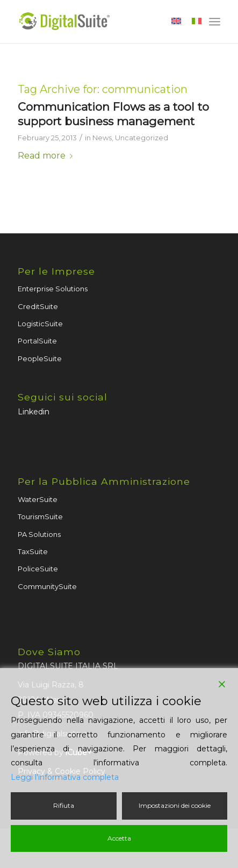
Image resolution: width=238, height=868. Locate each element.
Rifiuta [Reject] (64, 805)
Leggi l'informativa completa (65, 777)
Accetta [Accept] (119, 838)
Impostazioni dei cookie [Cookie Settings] (175, 805)
